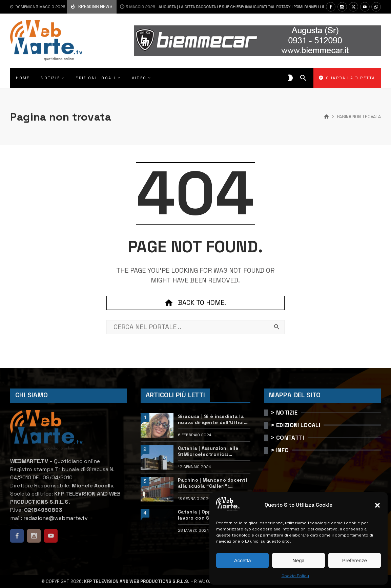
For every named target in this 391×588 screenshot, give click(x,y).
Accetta (243, 560)
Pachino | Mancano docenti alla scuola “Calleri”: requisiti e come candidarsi (212, 483)
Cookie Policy (295, 576)
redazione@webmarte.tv (56, 518)
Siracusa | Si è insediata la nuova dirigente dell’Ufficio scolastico (212, 419)
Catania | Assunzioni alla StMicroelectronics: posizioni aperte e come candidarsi (208, 451)
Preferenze (355, 560)
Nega (299, 560)
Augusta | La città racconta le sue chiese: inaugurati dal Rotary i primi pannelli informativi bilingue (235, 7)
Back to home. (196, 303)
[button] (377, 505)
